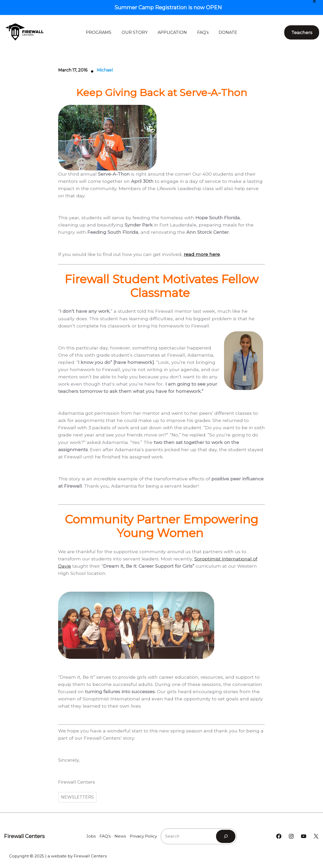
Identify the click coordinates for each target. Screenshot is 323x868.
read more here (202, 254)
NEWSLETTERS (77, 797)
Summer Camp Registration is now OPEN (168, 7)
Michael (105, 70)
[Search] (226, 836)
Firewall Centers (24, 836)
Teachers (302, 32)
